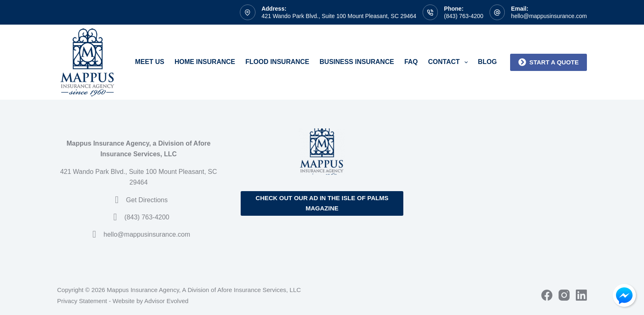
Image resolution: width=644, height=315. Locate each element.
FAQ (411, 62)
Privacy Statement (82, 301)
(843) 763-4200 (464, 16)
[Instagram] (564, 295)
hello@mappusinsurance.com (549, 16)
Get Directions (147, 200)
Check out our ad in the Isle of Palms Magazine (322, 203)
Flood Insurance (277, 62)
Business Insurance (357, 62)
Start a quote (549, 62)
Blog (488, 62)
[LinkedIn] (581, 295)
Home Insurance (205, 62)
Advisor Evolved (166, 301)
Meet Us (150, 62)
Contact (449, 62)
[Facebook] (547, 295)
